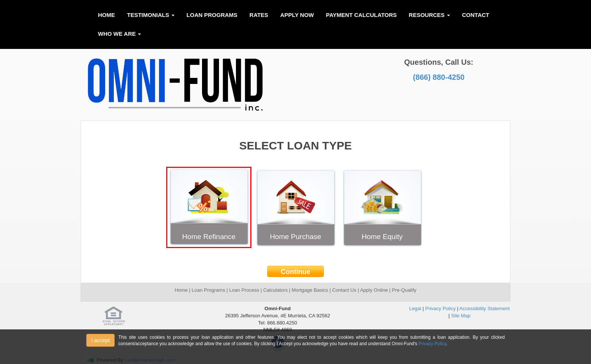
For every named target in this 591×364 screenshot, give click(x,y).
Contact (476, 15)
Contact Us (345, 290)
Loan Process (243, 290)
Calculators (275, 290)
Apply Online (374, 290)
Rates (259, 15)
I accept (100, 340)
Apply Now (297, 15)
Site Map (461, 316)
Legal (415, 308)
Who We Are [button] (119, 34)
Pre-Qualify (404, 290)
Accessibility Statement (485, 308)
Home (106, 15)
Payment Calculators (361, 15)
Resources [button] (429, 15)
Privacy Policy (440, 308)
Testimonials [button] (151, 15)
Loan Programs (212, 15)
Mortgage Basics (310, 290)
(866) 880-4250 (439, 77)
